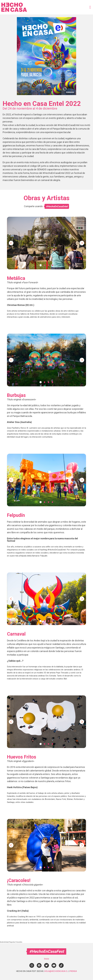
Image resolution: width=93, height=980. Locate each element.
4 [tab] (52, 265)
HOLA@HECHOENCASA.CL (56, 971)
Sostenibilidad (4, 942)
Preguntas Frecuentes (16, 942)
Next (82, 243)
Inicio (46, 959)
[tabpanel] (46, 243)
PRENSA (73, 971)
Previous (11, 243)
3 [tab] (48, 265)
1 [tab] (41, 265)
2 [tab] (45, 265)
